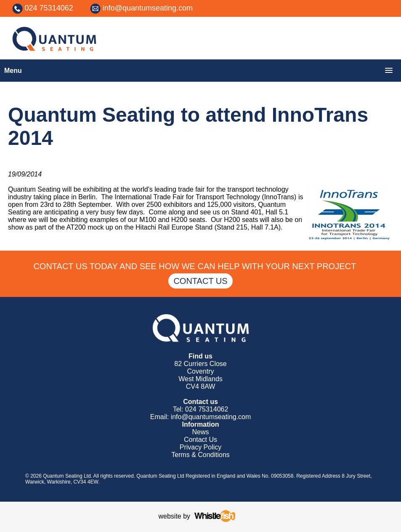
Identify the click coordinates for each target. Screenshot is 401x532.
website (170, 516)
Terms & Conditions (200, 455)
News (200, 432)
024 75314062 (49, 8)
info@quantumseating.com (148, 8)
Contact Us (200, 440)
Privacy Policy (201, 447)
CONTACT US (200, 281)
